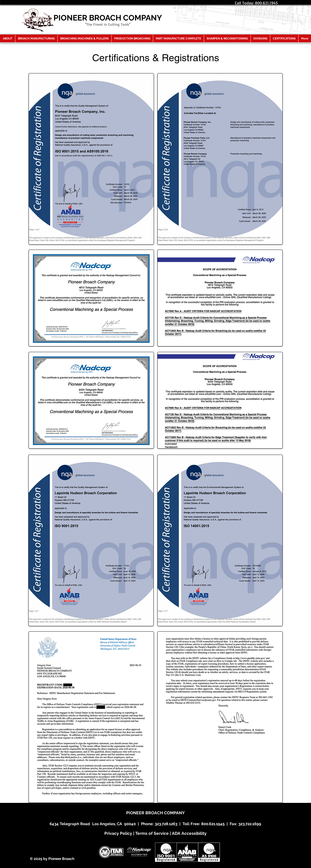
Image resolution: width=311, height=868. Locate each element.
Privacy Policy (118, 833)
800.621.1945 (213, 824)
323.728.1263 (166, 824)
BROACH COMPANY (165, 813)
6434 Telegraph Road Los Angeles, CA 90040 (93, 824)
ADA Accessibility (189, 833)
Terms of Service (152, 833)
